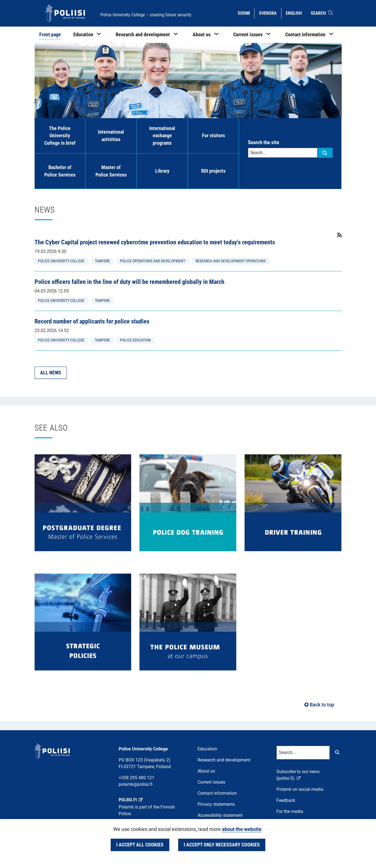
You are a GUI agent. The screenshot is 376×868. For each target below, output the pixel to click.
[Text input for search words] (283, 153)
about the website (242, 829)
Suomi (246, 13)
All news (51, 373)
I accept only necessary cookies (222, 845)
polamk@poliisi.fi (136, 784)
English (296, 13)
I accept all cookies (140, 845)
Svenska (270, 13)
